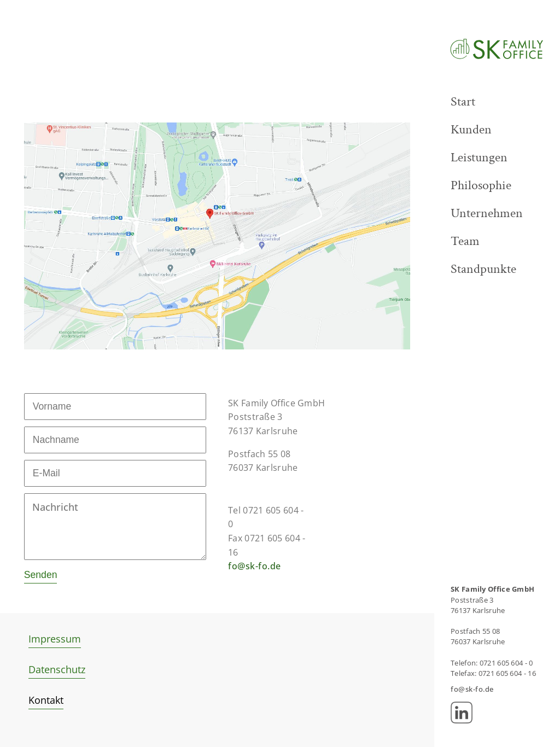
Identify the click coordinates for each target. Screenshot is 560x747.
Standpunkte (483, 269)
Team (465, 241)
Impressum (55, 639)
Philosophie (481, 185)
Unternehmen (487, 213)
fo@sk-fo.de (255, 566)
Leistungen (479, 157)
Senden (41, 575)
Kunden (471, 129)
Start (463, 101)
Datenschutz (57, 669)
